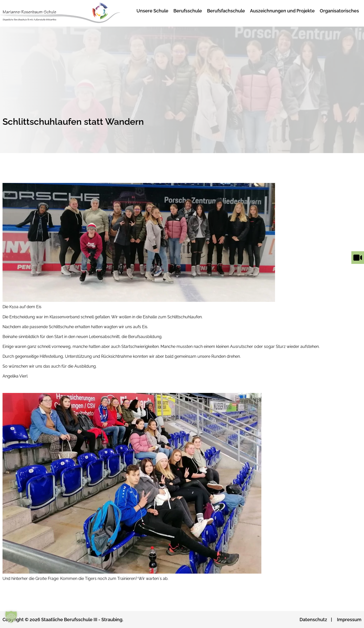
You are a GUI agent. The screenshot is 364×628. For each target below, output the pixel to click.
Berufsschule (188, 11)
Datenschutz (313, 620)
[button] (11, 617)
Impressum (349, 620)
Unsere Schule (152, 11)
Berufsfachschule (226, 11)
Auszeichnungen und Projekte (282, 11)
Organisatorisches (339, 11)
